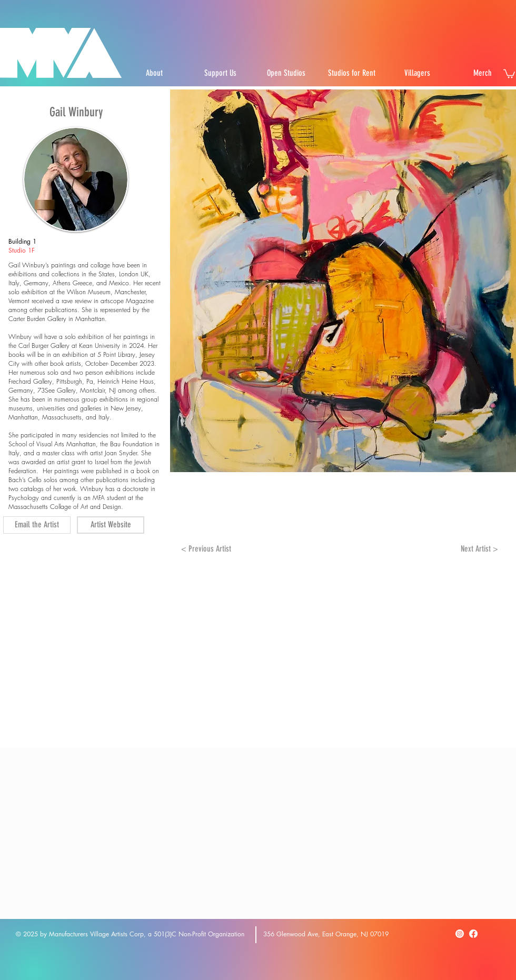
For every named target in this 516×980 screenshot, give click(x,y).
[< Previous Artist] (206, 549)
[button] (509, 73)
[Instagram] (460, 934)
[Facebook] (473, 934)
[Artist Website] (111, 525)
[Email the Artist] (37, 525)
